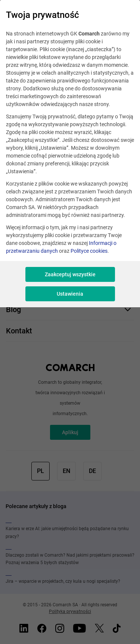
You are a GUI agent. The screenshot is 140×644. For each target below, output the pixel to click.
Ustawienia (70, 294)
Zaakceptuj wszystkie (70, 274)
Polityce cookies (89, 251)
